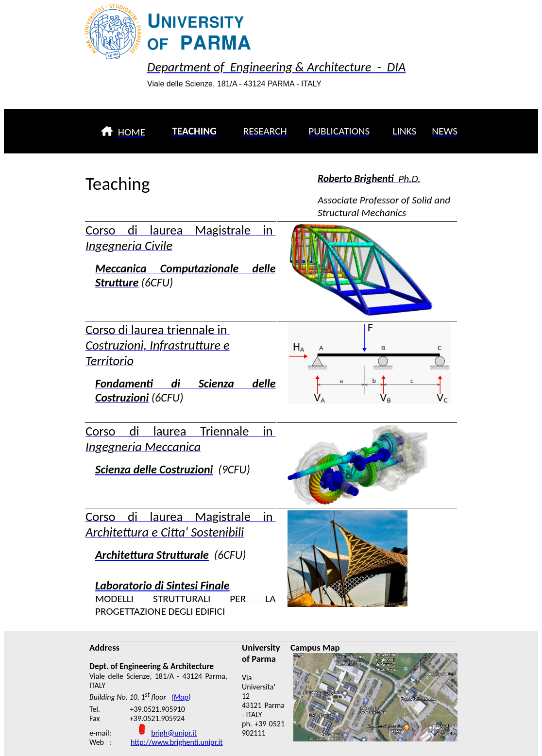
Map (181, 697)
